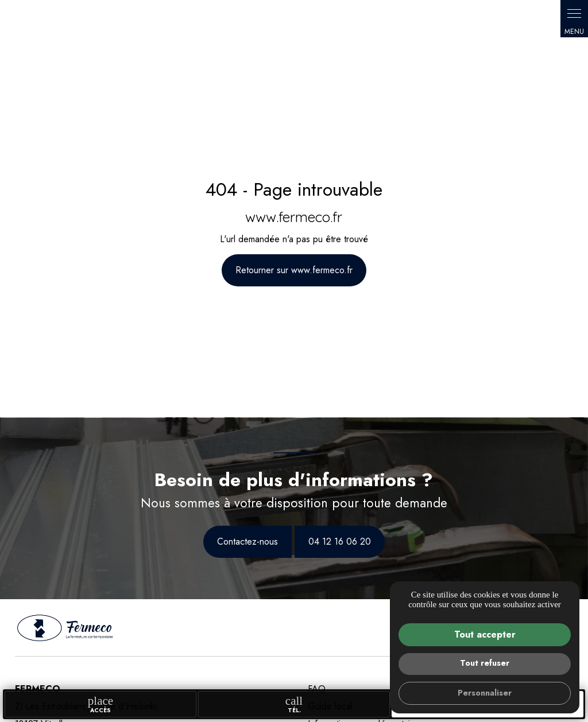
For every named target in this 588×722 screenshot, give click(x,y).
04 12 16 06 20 (340, 541)
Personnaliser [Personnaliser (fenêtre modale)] (485, 693)
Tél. (294, 704)
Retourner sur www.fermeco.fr (294, 270)
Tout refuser (485, 663)
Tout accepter (485, 634)
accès (100, 704)
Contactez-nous (247, 541)
